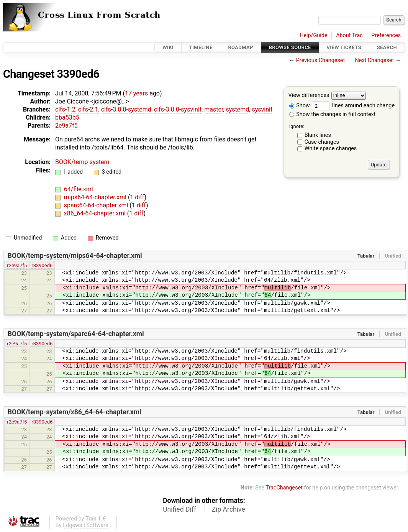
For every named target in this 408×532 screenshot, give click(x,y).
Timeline (201, 47)
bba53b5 (67, 117)
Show (300, 106)
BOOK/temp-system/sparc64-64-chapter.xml (76, 334)
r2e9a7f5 (17, 265)
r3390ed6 (42, 265)
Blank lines (318, 135)
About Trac (349, 35)
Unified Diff (179, 509)
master (214, 109)
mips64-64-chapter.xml (96, 197)
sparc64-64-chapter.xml (97, 205)
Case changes (322, 142)
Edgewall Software (86, 525)
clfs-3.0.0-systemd (126, 109)
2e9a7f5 (66, 126)
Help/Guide (313, 35)
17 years (136, 93)
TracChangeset (284, 488)
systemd (237, 109)
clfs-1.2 (65, 109)
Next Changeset (374, 60)
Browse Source (290, 47)
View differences (309, 96)
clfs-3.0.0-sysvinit (178, 109)
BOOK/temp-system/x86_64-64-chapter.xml (75, 412)
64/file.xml (79, 189)
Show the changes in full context (333, 114)
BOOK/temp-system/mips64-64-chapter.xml (75, 256)
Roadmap (241, 47)
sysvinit (262, 109)
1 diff (137, 197)
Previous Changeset (321, 60)
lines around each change (353, 106)
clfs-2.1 (88, 109)
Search (387, 47)
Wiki (168, 47)
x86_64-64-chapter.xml (96, 213)
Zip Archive (229, 509)
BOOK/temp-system (82, 162)
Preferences (386, 35)
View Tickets (344, 47)
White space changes (331, 149)
